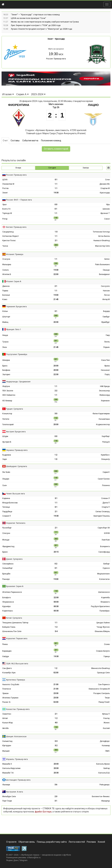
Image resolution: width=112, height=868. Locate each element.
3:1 (56, 311)
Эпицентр (105, 459)
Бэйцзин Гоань (9, 627)
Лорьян (106, 347)
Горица (107, 656)
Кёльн (5, 311)
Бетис (107, 259)
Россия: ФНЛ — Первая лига (19, 200)
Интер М (106, 299)
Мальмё (6, 751)
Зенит (50, 39)
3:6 (56, 785)
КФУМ (107, 533)
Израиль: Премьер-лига (17, 759)
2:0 (56, 796)
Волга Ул (6, 209)
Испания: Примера (15, 254)
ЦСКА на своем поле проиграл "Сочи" (28, 18)
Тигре (107, 698)
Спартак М (105, 188)
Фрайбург (105, 322)
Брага (5, 366)
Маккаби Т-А (8, 773)
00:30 (56, 606)
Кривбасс (105, 455)
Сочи (107, 180)
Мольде (6, 540)
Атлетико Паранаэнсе (12, 592)
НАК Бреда (105, 386)
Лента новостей (77, 842)
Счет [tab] (5, 141)
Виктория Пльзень (102, 516)
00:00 (56, 602)
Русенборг (7, 528)
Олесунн (6, 533)
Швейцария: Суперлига (17, 466)
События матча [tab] (30, 141)
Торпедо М (7, 213)
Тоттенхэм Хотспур (101, 232)
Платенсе (7, 689)
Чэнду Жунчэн (103, 627)
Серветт (106, 472)
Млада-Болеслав (10, 503)
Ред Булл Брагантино (100, 606)
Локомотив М (8, 184)
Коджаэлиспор (103, 424)
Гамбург (106, 317)
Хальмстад (7, 741)
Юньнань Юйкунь (102, 631)
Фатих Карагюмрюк (101, 414)
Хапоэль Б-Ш (104, 773)
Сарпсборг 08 (104, 528)
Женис (107, 723)
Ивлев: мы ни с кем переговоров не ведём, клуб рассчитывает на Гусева (45, 22)
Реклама (91, 842)
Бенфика (6, 370)
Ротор (5, 219)
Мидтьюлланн (103, 574)
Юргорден (7, 746)
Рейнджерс (105, 785)
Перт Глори (7, 801)
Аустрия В (7, 442)
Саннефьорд (104, 552)
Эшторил (6, 374)
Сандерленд (8, 232)
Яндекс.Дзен (12, 860)
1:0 (56, 232)
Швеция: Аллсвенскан (16, 736)
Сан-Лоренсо (104, 684)
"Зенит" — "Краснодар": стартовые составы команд (35, 15)
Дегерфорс (105, 741)
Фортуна (6, 386)
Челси (5, 246)
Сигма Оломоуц (103, 512)
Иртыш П (106, 714)
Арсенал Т (105, 213)
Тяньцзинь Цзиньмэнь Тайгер (15, 623)
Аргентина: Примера (16, 680)
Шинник (106, 209)
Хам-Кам (106, 540)
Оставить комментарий (56, 149)
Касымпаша (104, 419)
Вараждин (7, 651)
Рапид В (106, 442)
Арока (107, 366)
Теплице (6, 507)
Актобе (5, 728)
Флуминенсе (8, 602)
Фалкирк (6, 785)
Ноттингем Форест (11, 236)
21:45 (56, 299)
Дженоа (6, 286)
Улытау (106, 718)
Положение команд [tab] (51, 141)
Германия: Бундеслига (16, 306)
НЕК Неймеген (9, 395)
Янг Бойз (6, 472)
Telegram (23, 860)
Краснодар (60, 39)
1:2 (56, 455)
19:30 (56, 193)
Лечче (107, 295)
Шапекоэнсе (104, 592)
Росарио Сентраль (102, 693)
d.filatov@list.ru (34, 858)
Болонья (6, 295)
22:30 (56, 374)
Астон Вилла (104, 236)
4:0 (56, 723)
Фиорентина (19, 105)
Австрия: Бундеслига (16, 432)
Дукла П (106, 503)
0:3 (56, 741)
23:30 (56, 693)
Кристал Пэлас (9, 241)
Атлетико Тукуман (10, 698)
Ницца (5, 335)
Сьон (5, 485)
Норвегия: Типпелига (16, 523)
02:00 (56, 673)
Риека (5, 644)
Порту (107, 374)
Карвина (6, 498)
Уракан (5, 693)
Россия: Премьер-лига (56, 59)
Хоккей (101, 842)
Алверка (6, 360)
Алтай (5, 718)
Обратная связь (27, 842)
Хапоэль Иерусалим (11, 768)
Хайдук (6, 656)
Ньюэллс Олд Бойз (11, 684)
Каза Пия (106, 360)
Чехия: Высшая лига (15, 494)
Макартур (106, 801)
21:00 (56, 684)
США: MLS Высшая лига (17, 664)
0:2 (56, 564)
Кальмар (106, 746)
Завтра (86, 168)
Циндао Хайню (103, 623)
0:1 (56, 180)
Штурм (5, 436)
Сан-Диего (7, 668)
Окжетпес (7, 714)
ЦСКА (5, 180)
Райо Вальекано (102, 265)
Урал (4, 205)
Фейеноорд (105, 395)
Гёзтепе (6, 419)
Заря (5, 459)
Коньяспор (7, 414)
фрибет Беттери (43, 812)
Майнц (5, 322)
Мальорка (7, 265)
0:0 (56, 205)
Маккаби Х (7, 764)
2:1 (56, 241)
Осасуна (6, 259)
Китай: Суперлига (14, 618)
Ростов (5, 188)
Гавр (108, 335)
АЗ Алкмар (7, 401)
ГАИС (107, 751)
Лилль (107, 342)
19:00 (56, 295)
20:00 (56, 366)
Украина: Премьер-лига (17, 450)
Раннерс (6, 579)
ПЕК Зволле (8, 391)
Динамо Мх (105, 184)
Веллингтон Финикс (101, 796)
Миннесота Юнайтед (100, 668)
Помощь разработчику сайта (52, 842)
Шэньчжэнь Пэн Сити (12, 631)
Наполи (106, 291)
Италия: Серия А (14, 281)
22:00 (56, 274)
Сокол (107, 219)
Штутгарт (6, 317)
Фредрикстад (8, 546)
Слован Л (105, 498)
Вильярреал (104, 274)
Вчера (18, 168)
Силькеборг (7, 568)
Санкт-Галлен (104, 479)
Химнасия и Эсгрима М (99, 689)
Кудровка (7, 455)
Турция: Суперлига (15, 409)
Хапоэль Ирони (103, 764)
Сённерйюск (8, 564)
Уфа (108, 205)
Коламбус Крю (9, 673)
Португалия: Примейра (17, 354)
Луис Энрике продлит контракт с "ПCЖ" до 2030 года (36, 25)
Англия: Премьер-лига (16, 227)
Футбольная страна (30, 855)
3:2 (56, 746)
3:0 (56, 414)
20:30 (56, 322)
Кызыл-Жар (7, 723)
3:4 (56, 631)
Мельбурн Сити (9, 796)
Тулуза (5, 342)
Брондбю (6, 574)
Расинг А (6, 702)
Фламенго (105, 602)
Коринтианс (8, 611)
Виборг (107, 564)
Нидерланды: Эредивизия (18, 382)
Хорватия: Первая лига (17, 638)
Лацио (93, 105)
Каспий (106, 728)
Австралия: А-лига (15, 792)
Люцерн (6, 479)
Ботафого (7, 598)
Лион (5, 347)
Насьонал (105, 370)
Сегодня (52, 168)
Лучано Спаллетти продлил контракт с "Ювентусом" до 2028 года (41, 29)
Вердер (106, 311)
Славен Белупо (103, 651)
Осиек (107, 644)
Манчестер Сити (102, 246)
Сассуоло (105, 286)
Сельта (5, 270)
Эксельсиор (104, 391)
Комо (5, 299)
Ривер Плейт (104, 702)
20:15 (56, 552)
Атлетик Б (7, 274)
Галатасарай (8, 424)
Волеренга (105, 546)
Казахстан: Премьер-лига (18, 709)
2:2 (56, 391)
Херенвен (105, 401)
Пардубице (7, 512)
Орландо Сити (103, 673)
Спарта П (106, 507)
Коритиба (105, 598)
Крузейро (6, 606)
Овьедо (106, 270)
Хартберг (106, 436)
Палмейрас (105, 611)
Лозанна (106, 485)
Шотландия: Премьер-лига (18, 780)
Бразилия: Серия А (15, 586)
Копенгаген (104, 579)
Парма (5, 291)
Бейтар (107, 768)
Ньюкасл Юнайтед (102, 241)
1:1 (56, 184)
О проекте (11, 842)
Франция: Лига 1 (13, 329)
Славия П (7, 516)
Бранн (5, 552)
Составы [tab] (15, 141)
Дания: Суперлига (14, 559)
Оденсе (106, 568)
